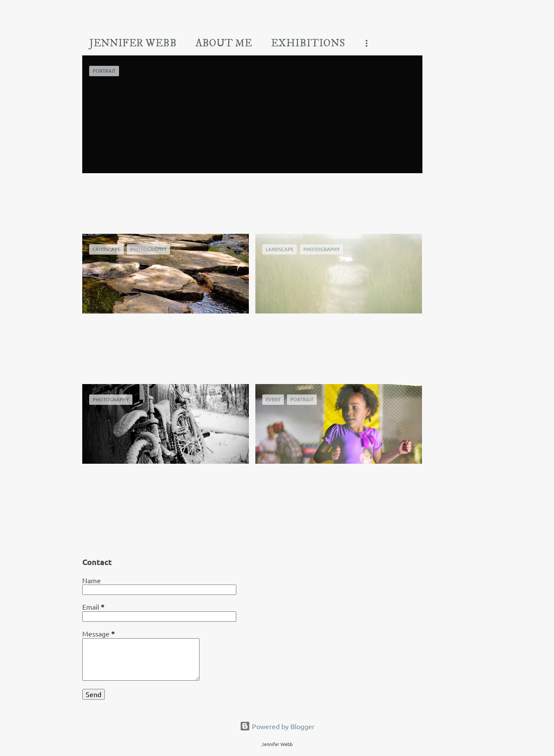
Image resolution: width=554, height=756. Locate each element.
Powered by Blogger (277, 726)
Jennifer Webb (133, 43)
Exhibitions (308, 43)
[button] (410, 211)
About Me (224, 43)
